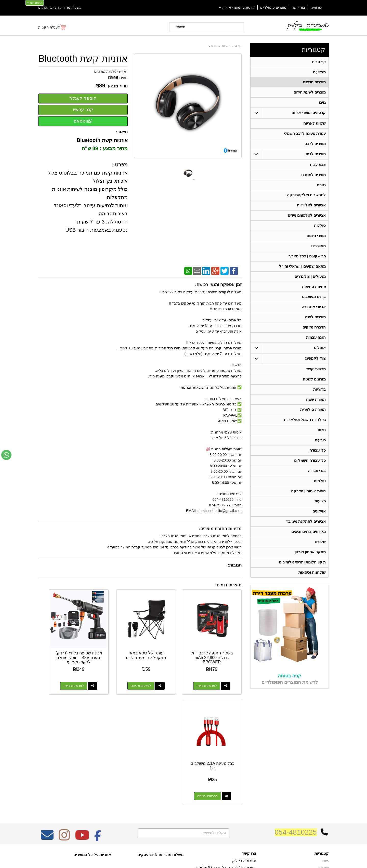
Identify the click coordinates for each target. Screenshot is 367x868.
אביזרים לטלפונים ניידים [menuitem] (307, 219)
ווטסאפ (83, 121)
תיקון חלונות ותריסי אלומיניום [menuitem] (302, 575)
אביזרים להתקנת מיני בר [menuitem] (306, 533)
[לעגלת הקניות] (52, 27)
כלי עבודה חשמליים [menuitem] (310, 471)
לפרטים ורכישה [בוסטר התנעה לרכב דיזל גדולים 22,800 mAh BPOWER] (214, 671)
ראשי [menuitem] (325, 758)
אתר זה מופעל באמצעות (183, 859)
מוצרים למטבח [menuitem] (313, 177)
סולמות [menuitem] (320, 491)
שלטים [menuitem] (320, 554)
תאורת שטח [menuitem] (316, 408)
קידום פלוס (175, 859)
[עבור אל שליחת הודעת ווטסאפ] (6, 455)
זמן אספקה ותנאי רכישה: (218, 285)
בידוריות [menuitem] (319, 397)
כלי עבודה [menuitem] (318, 460)
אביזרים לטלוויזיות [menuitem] (311, 209)
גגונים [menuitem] (321, 188)
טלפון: (251, 772)
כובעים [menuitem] (320, 450)
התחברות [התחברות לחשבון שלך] (35, 3)
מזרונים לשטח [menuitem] (314, 387)
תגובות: (235, 565)
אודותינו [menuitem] (316, 7)
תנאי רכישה (248, 779)
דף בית (237, 46)
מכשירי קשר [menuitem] (316, 377)
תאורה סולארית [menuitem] (313, 418)
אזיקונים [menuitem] (319, 523)
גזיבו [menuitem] (322, 104)
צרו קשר (249, 750)
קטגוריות (313, 50)
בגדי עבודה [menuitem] (317, 481)
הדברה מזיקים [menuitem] (314, 334)
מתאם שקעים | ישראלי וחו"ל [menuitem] (303, 272)
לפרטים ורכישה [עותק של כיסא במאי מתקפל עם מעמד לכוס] (161, 671)
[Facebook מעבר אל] (98, 735)
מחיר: (118, 78)
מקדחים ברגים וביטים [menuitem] (309, 544)
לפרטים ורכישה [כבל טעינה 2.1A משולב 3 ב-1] (56, 671)
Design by (92, 770)
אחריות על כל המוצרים (92, 751)
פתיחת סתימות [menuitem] (314, 292)
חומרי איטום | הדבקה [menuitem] (308, 502)
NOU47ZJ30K (105, 72)
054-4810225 (296, 728)
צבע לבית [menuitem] (318, 167)
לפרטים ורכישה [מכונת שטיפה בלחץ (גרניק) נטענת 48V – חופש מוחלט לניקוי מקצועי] (108, 671)
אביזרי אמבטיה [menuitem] (314, 313)
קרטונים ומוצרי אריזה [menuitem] (237, 7)
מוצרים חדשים (218, 46)
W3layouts (101, 770)
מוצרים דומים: (228, 585)
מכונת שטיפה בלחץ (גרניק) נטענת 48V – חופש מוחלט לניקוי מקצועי (114, 645)
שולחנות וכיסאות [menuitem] (312, 586)
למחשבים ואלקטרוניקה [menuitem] (306, 198)
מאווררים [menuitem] (318, 251)
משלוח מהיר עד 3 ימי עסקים (60, 7)
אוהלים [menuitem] (320, 355)
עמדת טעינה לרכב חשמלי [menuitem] (305, 135)
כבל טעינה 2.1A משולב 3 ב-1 (61, 641)
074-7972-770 (236, 772)
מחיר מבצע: (117, 86)
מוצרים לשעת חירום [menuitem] (310, 93)
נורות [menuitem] (322, 439)
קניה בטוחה (290, 689)
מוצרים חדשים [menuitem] (314, 83)
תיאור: (122, 132)
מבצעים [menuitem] (319, 73)
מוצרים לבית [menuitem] (316, 156)
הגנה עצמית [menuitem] (316, 345)
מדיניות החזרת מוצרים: (220, 529)
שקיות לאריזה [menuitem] (314, 125)
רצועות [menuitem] (320, 512)
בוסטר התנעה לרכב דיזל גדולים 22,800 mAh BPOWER (219, 643)
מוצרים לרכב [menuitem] (315, 146)
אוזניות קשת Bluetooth (83, 59)
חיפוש (181, 27)
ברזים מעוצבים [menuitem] (314, 303)
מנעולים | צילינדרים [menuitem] (310, 282)
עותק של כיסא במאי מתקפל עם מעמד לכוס (166, 643)
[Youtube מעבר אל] (82, 735)
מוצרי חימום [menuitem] (316, 240)
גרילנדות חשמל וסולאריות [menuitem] (305, 429)
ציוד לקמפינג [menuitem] (315, 366)
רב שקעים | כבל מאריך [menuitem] (307, 261)
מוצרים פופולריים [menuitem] (273, 7)
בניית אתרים (161, 859)
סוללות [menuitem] (320, 230)
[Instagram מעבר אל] (64, 735)
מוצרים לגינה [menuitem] (315, 324)
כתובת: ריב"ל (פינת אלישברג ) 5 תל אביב (225, 764)
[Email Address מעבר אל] (47, 735)
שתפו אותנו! (248, 792)
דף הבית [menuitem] (319, 62)
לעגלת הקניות (49, 27)
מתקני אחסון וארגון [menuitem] (310, 565)
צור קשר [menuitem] (298, 7)
